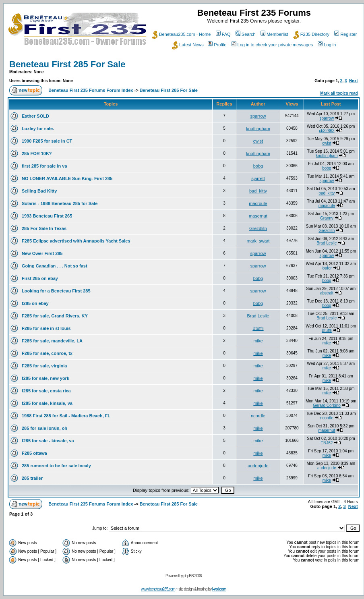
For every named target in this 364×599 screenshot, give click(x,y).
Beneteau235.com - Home (181, 34)
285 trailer (32, 478)
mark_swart (258, 241)
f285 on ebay (35, 303)
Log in (327, 45)
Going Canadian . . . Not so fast (55, 266)
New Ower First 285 (42, 253)
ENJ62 (327, 443)
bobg (258, 166)
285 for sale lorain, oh (44, 428)
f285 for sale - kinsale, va (48, 441)
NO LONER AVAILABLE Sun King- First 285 (67, 178)
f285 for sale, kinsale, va (47, 403)
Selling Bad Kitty (39, 191)
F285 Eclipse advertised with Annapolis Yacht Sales (76, 241)
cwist (258, 141)
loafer (327, 268)
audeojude (258, 466)
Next (354, 81)
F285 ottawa (34, 453)
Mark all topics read (339, 93)
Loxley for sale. (38, 129)
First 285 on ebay (40, 278)
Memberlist (274, 34)
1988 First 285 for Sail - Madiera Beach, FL (66, 416)
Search (246, 34)
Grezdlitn (258, 228)
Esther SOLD (35, 116)
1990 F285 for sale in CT (47, 141)
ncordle (258, 416)
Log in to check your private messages (272, 45)
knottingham (258, 129)
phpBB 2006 (193, 576)
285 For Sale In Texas (44, 228)
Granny (327, 218)
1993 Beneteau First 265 (47, 216)
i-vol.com (219, 589)
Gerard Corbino (327, 405)
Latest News (188, 45)
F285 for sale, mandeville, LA (52, 341)
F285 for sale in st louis (46, 328)
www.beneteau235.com (158, 589)
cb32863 (327, 131)
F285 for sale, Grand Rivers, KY (55, 316)
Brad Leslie (327, 243)
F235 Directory (311, 34)
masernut (258, 216)
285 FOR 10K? (37, 153)
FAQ (223, 34)
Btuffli (258, 328)
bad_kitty (258, 191)
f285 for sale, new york (45, 378)
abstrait (327, 293)
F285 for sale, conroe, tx (47, 353)
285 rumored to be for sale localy (56, 466)
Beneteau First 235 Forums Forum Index (91, 90)
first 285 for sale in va (44, 166)
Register (345, 34)
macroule (258, 203)
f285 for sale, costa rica (46, 391)
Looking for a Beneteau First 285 (56, 291)
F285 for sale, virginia (44, 366)
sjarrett (258, 178)
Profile (217, 45)
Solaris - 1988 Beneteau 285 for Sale (60, 203)
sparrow (258, 116)
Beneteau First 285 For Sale (67, 64)
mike (258, 341)
